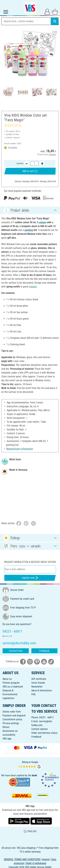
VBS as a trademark (13, 687)
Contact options (40, 729)
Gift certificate (39, 679)
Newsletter (37, 687)
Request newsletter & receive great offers (30, 562)
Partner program (11, 683)
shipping (52, 154)
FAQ (33, 694)
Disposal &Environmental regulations (10, 694)
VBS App (7, 739)
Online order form (12, 712)
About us (7, 679)
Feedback (44, 651)
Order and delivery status (44, 733)
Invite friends (38, 683)
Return (6, 727)
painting (29, 230)
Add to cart (30, 171)
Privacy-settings (11, 723)
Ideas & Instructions (42, 690)
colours (43, 222)
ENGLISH (30, 831)
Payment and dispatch (14, 716)
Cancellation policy (12, 719)
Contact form (16, 651)
